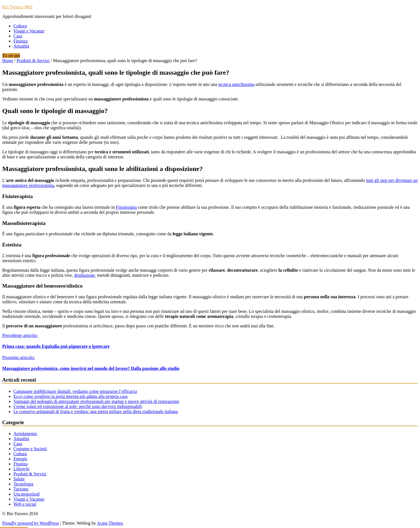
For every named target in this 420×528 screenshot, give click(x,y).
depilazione (85, 275)
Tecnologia (23, 484)
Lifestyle (21, 469)
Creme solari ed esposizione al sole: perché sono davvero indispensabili (78, 406)
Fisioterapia (126, 207)
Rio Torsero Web (17, 7)
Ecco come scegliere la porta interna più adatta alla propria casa (71, 396)
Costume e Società (30, 449)
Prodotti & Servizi (33, 61)
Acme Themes (110, 523)
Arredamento (25, 434)
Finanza (21, 41)
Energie (20, 459)
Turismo (21, 489)
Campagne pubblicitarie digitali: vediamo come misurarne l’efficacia (75, 391)
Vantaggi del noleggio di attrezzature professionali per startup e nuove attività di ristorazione (96, 401)
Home (8, 61)
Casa (18, 36)
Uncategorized (26, 494)
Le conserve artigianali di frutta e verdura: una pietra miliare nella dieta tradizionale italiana (96, 411)
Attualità (21, 46)
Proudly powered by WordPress (30, 523)
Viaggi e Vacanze (29, 31)
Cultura (20, 26)
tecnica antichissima (236, 84)
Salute (19, 479)
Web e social (25, 504)
